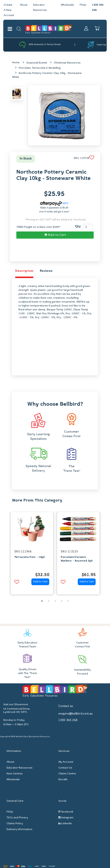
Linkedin (65, 823)
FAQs (83, 5)
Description (24, 271)
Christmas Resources (67, 63)
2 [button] (49, 601)
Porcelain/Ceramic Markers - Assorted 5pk (77, 559)
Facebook (66, 812)
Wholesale (67, 5)
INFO (54, 204)
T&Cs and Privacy (17, 818)
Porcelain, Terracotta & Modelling (40, 68)
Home (16, 63)
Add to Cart (55, 235)
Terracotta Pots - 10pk (30, 557)
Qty (78, 227)
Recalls (63, 780)
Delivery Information (19, 829)
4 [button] (62, 601)
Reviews (46, 271)
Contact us (66, 706)
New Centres (15, 774)
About (24, 5)
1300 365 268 (68, 720)
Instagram (66, 818)
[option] (32, 554)
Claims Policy (15, 824)
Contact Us (65, 768)
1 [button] (42, 601)
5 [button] (68, 601)
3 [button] (55, 601)
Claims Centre (67, 774)
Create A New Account (9, 10)
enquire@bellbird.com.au (75, 714)
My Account (66, 762)
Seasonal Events (37, 63)
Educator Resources (19, 768)
